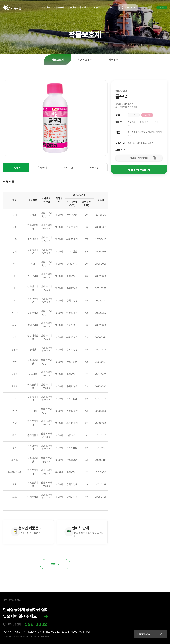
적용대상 (16, 168)
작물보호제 (59, 7)
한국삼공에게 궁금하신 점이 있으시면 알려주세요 (26, 613)
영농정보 (72, 7)
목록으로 (55, 564)
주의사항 (94, 168)
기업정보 (46, 7)
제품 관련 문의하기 (139, 170)
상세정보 (68, 168)
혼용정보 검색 (85, 60)
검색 (143, 8)
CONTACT (129, 7)
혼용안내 (42, 168)
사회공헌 (96, 7)
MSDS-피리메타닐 (139, 158)
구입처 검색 (112, 60)
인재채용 (108, 7)
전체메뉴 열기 (150, 8)
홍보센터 (84, 7)
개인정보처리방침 (12, 600)
